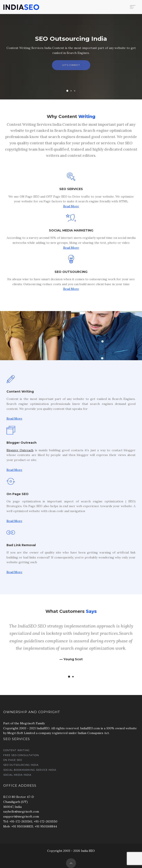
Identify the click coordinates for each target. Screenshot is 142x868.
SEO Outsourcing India (21, 765)
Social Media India (17, 775)
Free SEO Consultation (21, 755)
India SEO (88, 851)
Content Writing (16, 750)
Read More (71, 206)
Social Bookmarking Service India (30, 770)
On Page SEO (13, 760)
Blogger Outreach (20, 450)
